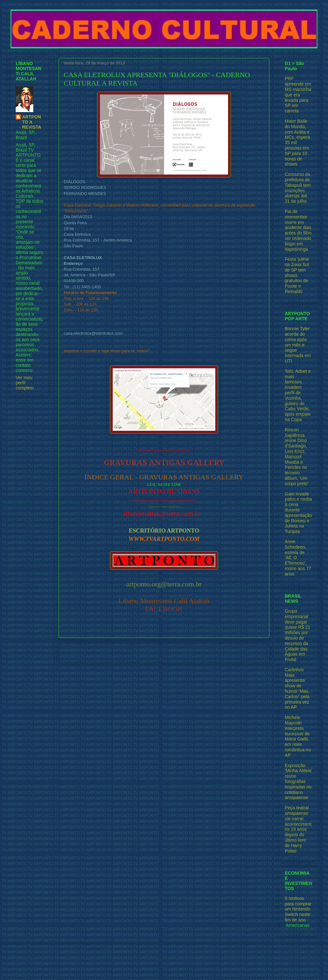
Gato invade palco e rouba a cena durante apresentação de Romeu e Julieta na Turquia (298, 513)
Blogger (200, 967)
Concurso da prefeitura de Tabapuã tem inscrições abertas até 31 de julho (298, 188)
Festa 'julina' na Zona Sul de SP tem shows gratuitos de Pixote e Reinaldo (297, 275)
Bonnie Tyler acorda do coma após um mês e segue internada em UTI (298, 345)
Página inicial (166, 653)
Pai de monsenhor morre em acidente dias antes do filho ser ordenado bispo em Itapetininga (298, 230)
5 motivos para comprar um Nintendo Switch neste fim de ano (298, 909)
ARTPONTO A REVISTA (32, 122)
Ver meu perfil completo (25, 383)
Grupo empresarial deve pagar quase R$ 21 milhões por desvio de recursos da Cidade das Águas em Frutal (297, 635)
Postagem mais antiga (240, 653)
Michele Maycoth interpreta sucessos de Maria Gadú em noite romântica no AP (298, 736)
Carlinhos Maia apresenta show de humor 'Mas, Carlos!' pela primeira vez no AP (297, 689)
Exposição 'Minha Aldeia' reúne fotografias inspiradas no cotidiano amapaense (299, 782)
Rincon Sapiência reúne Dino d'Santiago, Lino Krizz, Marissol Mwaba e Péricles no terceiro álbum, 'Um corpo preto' (297, 457)
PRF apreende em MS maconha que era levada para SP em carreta (298, 95)
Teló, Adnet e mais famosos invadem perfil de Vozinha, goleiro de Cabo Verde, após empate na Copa (298, 395)
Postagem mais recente (90, 653)
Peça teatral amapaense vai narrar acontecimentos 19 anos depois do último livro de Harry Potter (298, 829)
